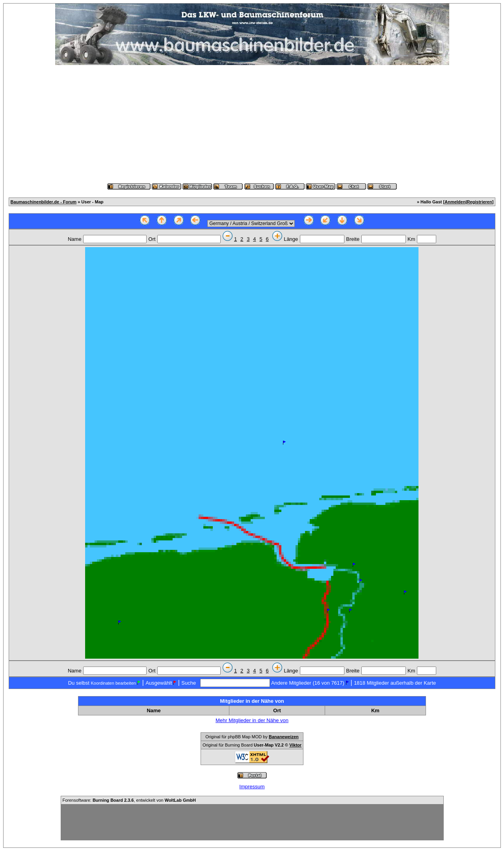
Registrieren (480, 202)
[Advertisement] (252, 124)
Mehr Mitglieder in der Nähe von (252, 720)
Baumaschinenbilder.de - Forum (44, 202)
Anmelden (455, 202)
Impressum (252, 787)
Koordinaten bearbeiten (113, 683)
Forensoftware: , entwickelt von (129, 800)
